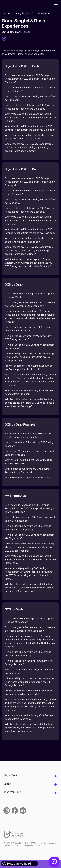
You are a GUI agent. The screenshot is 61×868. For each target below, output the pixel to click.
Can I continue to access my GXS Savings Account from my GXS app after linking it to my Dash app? (30, 182)
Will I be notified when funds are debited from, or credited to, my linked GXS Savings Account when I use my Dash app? (30, 728)
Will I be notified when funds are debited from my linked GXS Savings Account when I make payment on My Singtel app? (29, 588)
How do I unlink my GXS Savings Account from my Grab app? (29, 346)
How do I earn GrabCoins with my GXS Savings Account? (30, 444)
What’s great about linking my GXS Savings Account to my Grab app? (28, 470)
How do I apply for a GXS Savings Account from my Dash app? (30, 201)
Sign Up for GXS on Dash (22, 169)
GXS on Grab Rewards (20, 424)
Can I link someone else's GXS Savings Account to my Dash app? (30, 192)
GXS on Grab (14, 284)
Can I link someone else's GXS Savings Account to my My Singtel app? (30, 519)
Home (7, 13)
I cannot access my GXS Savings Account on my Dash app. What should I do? (29, 692)
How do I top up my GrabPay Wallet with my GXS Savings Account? (28, 338)
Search (4, 864)
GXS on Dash (14, 609)
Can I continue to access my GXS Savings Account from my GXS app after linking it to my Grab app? (30, 79)
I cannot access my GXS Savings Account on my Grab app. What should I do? (29, 367)
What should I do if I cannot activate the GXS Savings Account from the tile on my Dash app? (30, 231)
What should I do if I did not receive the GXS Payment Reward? (28, 462)
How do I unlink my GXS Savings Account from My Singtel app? (29, 536)
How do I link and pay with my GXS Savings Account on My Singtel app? (28, 528)
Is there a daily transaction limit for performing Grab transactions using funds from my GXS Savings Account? (29, 357)
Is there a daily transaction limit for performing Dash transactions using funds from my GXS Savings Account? (29, 682)
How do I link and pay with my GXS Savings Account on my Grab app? (28, 329)
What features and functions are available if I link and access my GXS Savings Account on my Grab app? (30, 117)
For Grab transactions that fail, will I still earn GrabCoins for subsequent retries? (28, 435)
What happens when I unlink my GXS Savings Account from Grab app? (29, 392)
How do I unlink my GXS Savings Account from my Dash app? (29, 671)
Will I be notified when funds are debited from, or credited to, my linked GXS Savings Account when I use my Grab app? (30, 403)
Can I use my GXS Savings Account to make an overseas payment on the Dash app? (30, 629)
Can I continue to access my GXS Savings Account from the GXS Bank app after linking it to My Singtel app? (30, 508)
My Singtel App (15, 496)
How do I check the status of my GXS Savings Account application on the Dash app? (29, 210)
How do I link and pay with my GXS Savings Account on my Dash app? (28, 654)
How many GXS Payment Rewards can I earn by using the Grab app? (30, 453)
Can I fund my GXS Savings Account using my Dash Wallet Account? (29, 620)
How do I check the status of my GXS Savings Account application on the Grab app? (29, 107)
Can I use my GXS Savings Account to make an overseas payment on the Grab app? (30, 304)
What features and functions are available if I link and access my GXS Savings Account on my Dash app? (30, 220)
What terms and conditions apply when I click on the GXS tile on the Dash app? (29, 240)
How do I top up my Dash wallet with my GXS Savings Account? (29, 662)
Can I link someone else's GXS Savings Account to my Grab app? (30, 89)
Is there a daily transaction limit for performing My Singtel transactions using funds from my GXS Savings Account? (29, 547)
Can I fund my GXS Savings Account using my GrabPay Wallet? (29, 295)
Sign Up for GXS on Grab (22, 66)
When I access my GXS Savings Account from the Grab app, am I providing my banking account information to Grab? (29, 147)
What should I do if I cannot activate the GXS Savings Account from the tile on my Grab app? (30, 128)
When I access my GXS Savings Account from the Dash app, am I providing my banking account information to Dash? (29, 250)
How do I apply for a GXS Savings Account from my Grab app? (30, 98)
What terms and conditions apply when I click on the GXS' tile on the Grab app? (29, 137)
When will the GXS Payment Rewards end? (27, 477)
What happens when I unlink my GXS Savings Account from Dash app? (29, 717)
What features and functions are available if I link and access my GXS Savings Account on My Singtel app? (30, 559)
